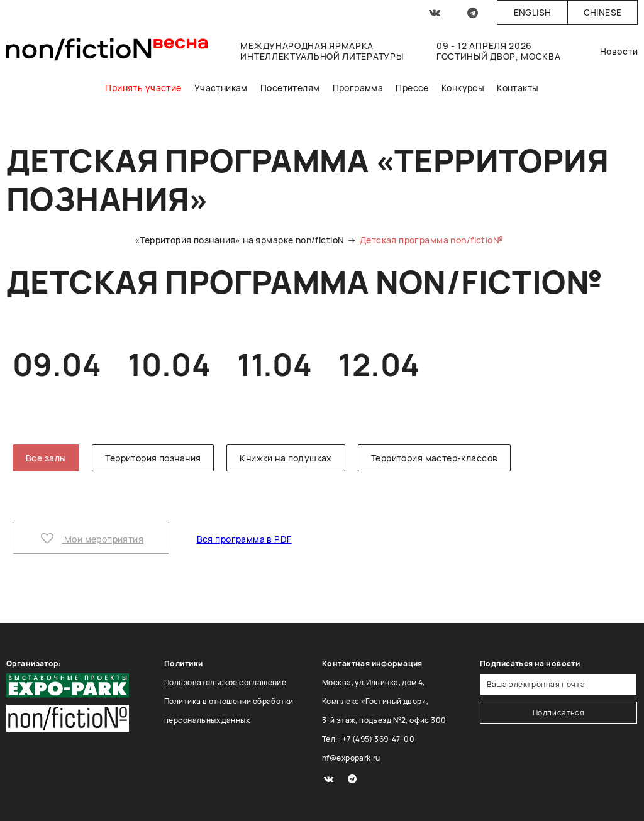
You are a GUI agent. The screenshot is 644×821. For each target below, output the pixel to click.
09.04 (57, 364)
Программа (358, 88)
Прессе (412, 88)
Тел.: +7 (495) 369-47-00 (368, 739)
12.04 (379, 364)
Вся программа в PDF (244, 539)
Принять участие (143, 88)
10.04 (169, 364)
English (533, 12)
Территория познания (153, 458)
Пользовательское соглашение (225, 682)
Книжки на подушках (286, 458)
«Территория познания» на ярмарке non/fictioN (239, 240)
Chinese (603, 12)
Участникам (221, 88)
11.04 (275, 364)
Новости (619, 51)
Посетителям (290, 88)
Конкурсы (463, 88)
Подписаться (559, 713)
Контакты (518, 88)
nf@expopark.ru (351, 758)
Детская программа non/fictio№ (431, 240)
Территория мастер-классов (435, 458)
